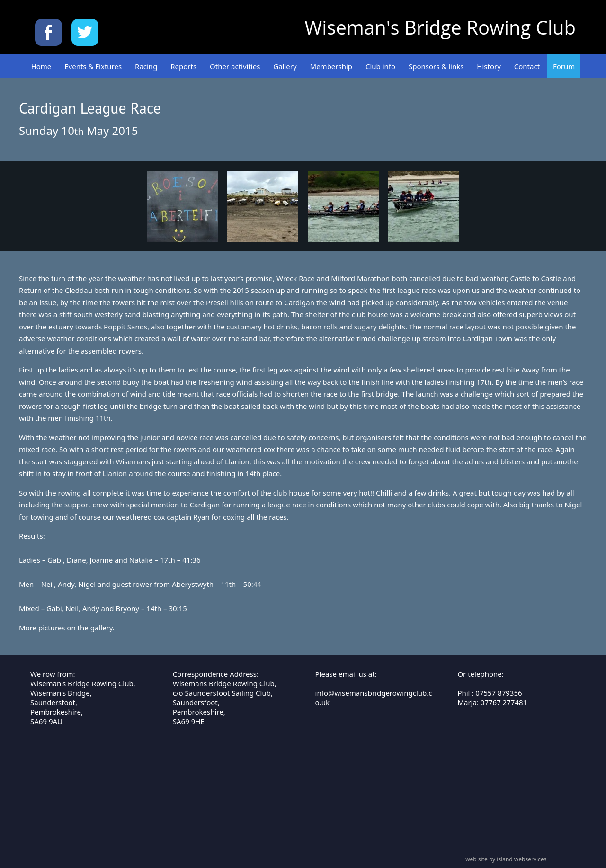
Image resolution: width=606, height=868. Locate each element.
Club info (380, 66)
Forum (564, 66)
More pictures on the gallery (66, 628)
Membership (331, 66)
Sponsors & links (436, 66)
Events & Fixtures (93, 66)
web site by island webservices (506, 859)
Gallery (285, 66)
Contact (527, 66)
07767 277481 (504, 702)
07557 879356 (499, 693)
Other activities (235, 66)
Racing (146, 66)
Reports (183, 66)
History (489, 66)
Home (41, 66)
